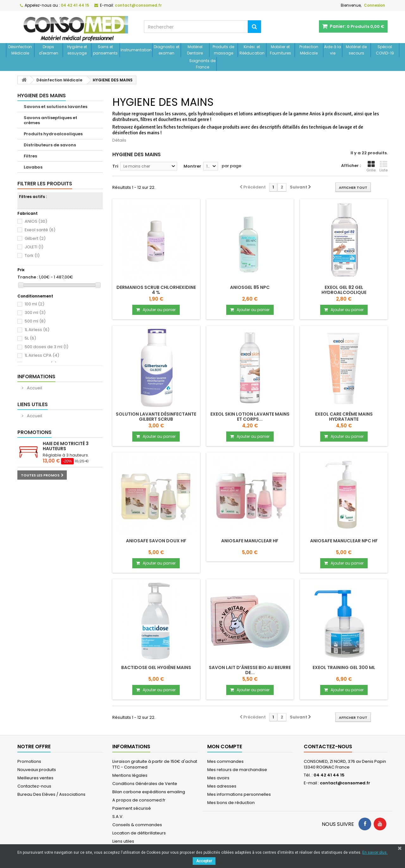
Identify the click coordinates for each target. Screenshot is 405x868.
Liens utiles (33, 404)
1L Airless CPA (42, 355)
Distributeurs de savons (50, 145)
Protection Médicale (309, 50)
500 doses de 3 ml (47, 347)
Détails (119, 140)
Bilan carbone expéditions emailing (149, 792)
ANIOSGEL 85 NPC (250, 287)
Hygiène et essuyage (77, 50)
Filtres (30, 156)
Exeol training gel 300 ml (344, 667)
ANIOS (36, 221)
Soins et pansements (105, 50)
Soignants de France (202, 64)
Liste (383, 167)
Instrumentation (136, 50)
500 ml (35, 321)
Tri (115, 166)
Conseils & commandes (137, 825)
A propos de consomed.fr (139, 800)
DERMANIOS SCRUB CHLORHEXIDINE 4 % (156, 290)
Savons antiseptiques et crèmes (50, 120)
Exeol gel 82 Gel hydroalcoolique (344, 290)
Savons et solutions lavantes (56, 107)
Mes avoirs (218, 778)
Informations (36, 377)
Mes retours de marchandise (237, 770)
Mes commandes (225, 761)
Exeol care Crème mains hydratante (344, 417)
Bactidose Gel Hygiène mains (156, 667)
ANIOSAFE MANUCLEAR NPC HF (344, 541)
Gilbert (35, 238)
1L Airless (37, 330)
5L (30, 338)
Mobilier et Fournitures (280, 50)
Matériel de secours (356, 50)
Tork (32, 255)
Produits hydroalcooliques (53, 134)
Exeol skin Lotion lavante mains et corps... (250, 417)
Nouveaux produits (37, 770)
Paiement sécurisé (132, 808)
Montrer (192, 166)
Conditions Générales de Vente (145, 784)
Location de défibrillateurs (139, 833)
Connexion (374, 5)
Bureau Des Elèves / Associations (51, 794)
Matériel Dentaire (195, 50)
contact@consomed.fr (345, 783)
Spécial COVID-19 (385, 50)
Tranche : (28, 277)
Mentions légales (130, 775)
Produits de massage (223, 50)
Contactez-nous (34, 786)
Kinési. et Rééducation (252, 50)
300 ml (35, 313)
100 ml (34, 304)
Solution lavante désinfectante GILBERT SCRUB (156, 417)
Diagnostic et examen (167, 50)
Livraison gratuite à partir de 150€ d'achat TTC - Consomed (155, 764)
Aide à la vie (333, 50)
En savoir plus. (375, 852)
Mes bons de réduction (231, 803)
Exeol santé (40, 230)
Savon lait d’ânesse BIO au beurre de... (250, 670)
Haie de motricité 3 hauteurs (66, 446)
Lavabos (33, 167)
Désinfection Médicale (20, 50)
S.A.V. (118, 817)
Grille (371, 167)
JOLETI (34, 247)
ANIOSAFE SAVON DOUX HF (156, 541)
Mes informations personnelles (239, 794)
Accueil (34, 388)
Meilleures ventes (35, 778)
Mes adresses (222, 786)
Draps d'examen (49, 50)
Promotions (34, 432)
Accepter (204, 861)
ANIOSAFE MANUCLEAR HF (250, 541)
